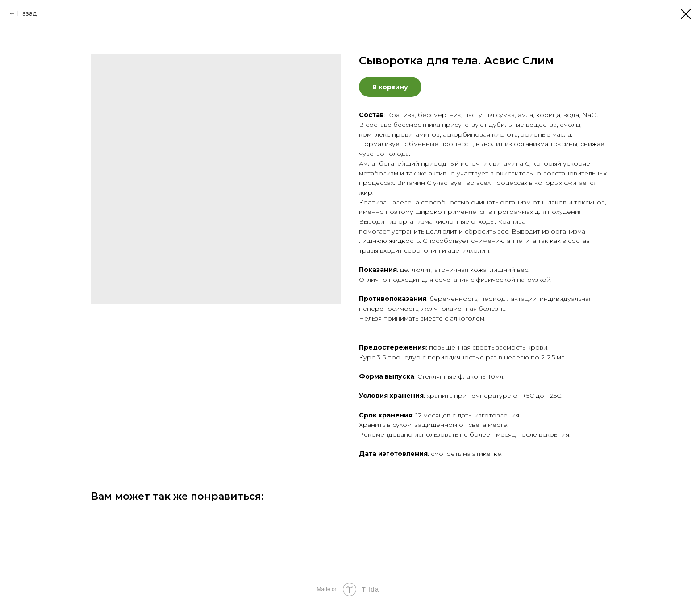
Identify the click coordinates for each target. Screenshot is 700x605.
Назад (27, 13)
